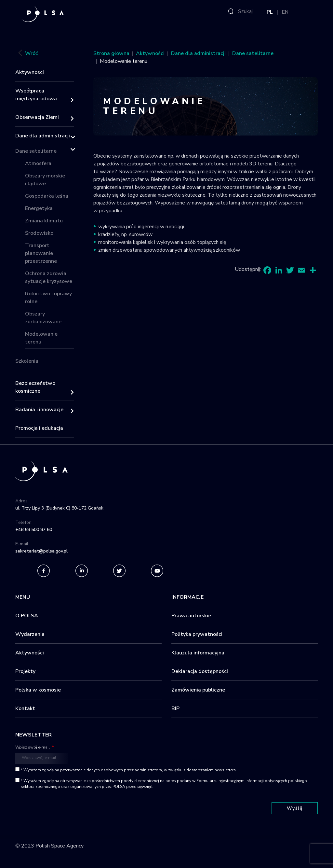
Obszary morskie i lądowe (45, 180)
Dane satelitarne (36, 151)
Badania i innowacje (39, 410)
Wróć (27, 54)
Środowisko (39, 233)
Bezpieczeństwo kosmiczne (35, 387)
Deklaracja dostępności (200, 671)
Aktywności (30, 72)
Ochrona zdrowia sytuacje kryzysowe (49, 277)
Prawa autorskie (191, 616)
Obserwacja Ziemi (37, 117)
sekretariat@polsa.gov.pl (41, 551)
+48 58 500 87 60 (34, 530)
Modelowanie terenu (41, 338)
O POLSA (27, 616)
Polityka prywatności (197, 634)
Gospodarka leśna (47, 196)
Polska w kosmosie (38, 690)
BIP (175, 708)
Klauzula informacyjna (198, 653)
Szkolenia (27, 361)
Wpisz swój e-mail (34, 747)
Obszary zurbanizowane (43, 318)
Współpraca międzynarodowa (36, 95)
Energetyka (39, 208)
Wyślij (295, 808)
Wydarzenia (30, 634)
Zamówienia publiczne (198, 690)
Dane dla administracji (43, 136)
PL (270, 12)
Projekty (25, 671)
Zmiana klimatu (44, 221)
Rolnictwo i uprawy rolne (48, 298)
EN (285, 12)
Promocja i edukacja (39, 428)
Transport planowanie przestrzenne (41, 253)
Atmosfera (38, 163)
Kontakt (25, 708)
